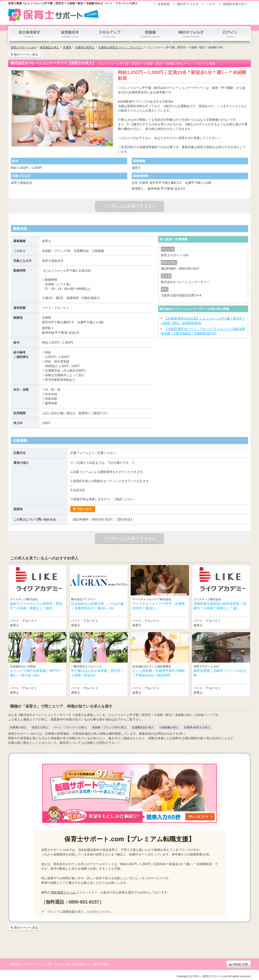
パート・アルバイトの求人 (70, 727)
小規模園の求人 (169, 727)
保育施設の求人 (49, 47)
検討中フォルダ (188, 4)
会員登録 (164, 4)
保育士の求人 (40, 727)
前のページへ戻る (26, 54)
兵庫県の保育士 (85, 47)
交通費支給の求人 (143, 727)
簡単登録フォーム (63, 892)
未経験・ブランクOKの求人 (109, 727)
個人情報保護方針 (78, 964)
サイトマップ (33, 964)
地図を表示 (84, 509)
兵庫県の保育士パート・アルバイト (121, 47)
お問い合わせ (54, 964)
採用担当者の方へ (235, 4)
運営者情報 (101, 964)
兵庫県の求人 (18, 727)
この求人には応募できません (129, 206)
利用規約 (15, 964)
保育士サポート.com (23, 47)
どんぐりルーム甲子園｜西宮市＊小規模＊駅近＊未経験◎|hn (185, 47)
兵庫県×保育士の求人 (197, 727)
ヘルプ (211, 4)
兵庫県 (67, 47)
